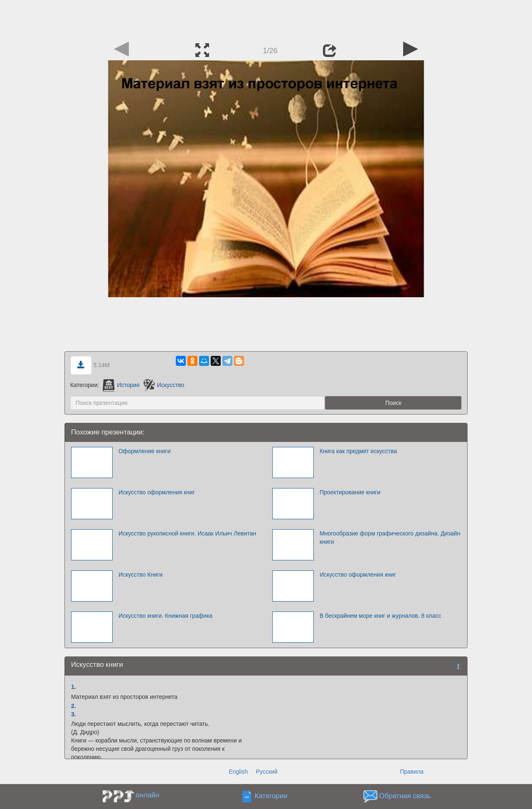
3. (74, 714)
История (121, 385)
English (238, 772)
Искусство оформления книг (157, 492)
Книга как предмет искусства (358, 451)
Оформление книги (144, 451)
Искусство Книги (140, 575)
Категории (271, 796)
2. (74, 706)
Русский (267, 772)
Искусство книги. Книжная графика (165, 616)
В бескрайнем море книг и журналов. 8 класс (381, 616)
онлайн (148, 795)
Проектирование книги (350, 492)
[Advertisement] (266, 19)
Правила (412, 772)
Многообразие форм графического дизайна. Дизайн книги (390, 538)
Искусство (164, 385)
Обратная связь (405, 796)
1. (74, 687)
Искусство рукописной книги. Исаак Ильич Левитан (187, 533)
